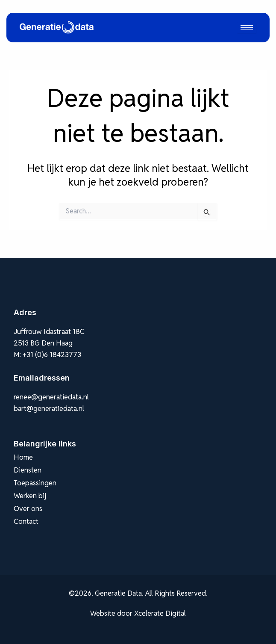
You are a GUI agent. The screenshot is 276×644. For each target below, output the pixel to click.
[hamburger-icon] (247, 28)
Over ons (28, 508)
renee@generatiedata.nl (51, 397)
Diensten (28, 470)
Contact (26, 521)
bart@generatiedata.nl (49, 408)
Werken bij (30, 496)
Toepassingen (35, 483)
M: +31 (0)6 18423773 (47, 354)
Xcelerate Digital (160, 613)
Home (23, 457)
